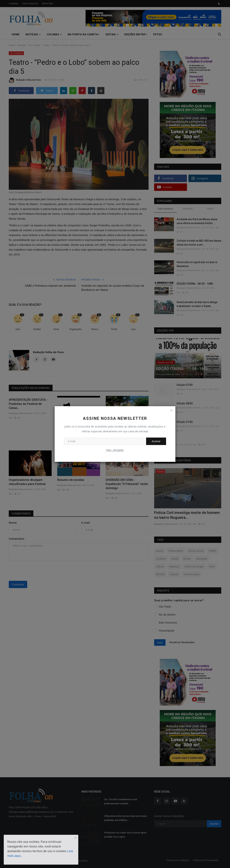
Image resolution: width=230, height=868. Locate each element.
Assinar (156, 441)
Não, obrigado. (115, 450)
